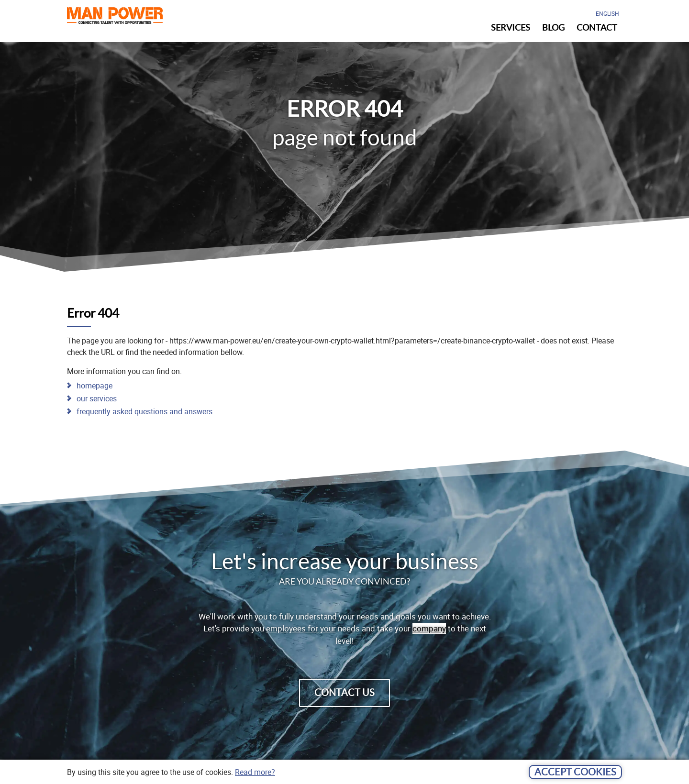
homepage (94, 386)
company (429, 628)
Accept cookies (575, 772)
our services (97, 398)
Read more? (255, 772)
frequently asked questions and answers (144, 411)
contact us (344, 693)
